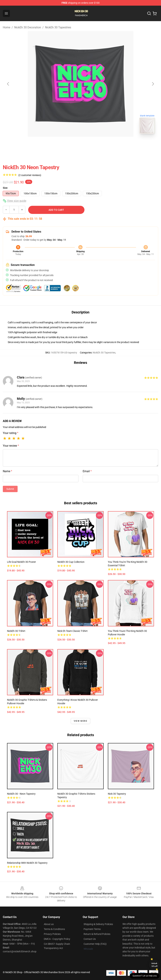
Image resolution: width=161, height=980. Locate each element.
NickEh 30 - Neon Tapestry (21, 794)
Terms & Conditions (54, 929)
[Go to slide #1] (71, 144)
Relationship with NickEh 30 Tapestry (27, 863)
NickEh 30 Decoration (28, 27)
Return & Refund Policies (97, 934)
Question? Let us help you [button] (145, 976)
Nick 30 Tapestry (117, 794)
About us (49, 924)
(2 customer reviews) (30, 175)
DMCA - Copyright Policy (57, 939)
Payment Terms (92, 929)
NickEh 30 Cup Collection (71, 562)
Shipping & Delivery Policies (98, 924)
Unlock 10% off (154, 965)
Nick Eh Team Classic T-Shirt (72, 631)
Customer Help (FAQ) (95, 944)
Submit (10, 489)
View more (80, 721)
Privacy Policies (52, 934)
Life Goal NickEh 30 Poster (21, 562)
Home (7, 27)
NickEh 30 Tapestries (58, 27)
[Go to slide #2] (90, 144)
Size (5, 188)
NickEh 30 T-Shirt (16, 631)
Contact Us (90, 939)
